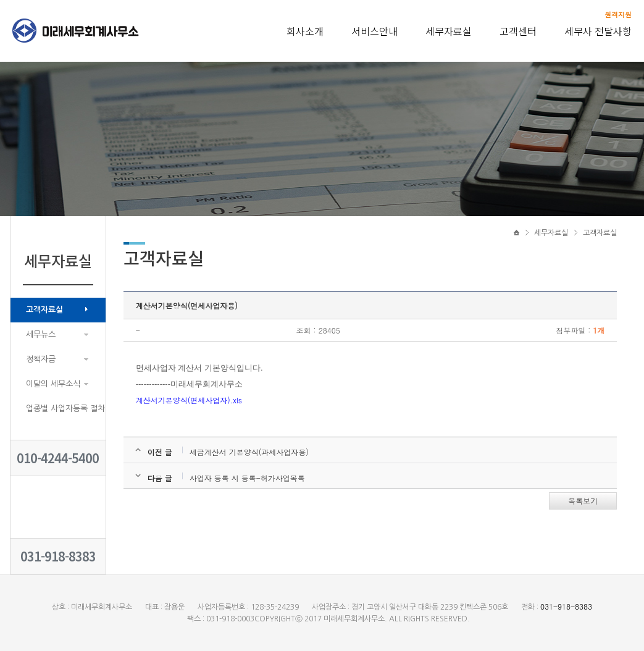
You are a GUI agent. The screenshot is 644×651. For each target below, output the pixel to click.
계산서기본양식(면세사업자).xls (189, 400)
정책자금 (41, 359)
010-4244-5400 (58, 458)
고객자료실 (44, 310)
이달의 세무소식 (53, 384)
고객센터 (518, 31)
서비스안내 (374, 31)
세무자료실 (449, 31)
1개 (599, 330)
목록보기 (583, 501)
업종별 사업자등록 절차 (65, 409)
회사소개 (305, 31)
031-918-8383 (58, 556)
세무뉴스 (41, 334)
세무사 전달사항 (598, 31)
